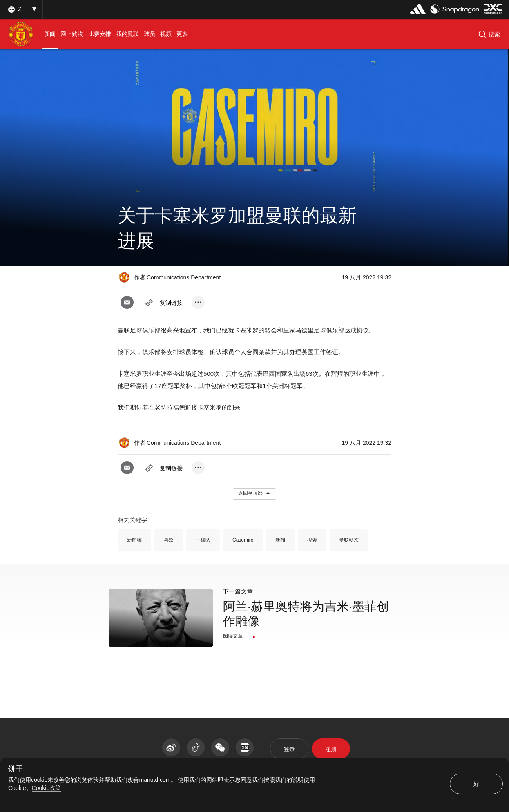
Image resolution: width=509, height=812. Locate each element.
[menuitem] (50, 34)
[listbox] (21, 9)
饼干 (16, 769)
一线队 (203, 540)
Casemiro (243, 540)
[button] (489, 34)
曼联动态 (349, 540)
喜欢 (169, 540)
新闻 (280, 540)
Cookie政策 (47, 788)
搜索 (312, 540)
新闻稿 (134, 540)
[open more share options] (198, 302)
